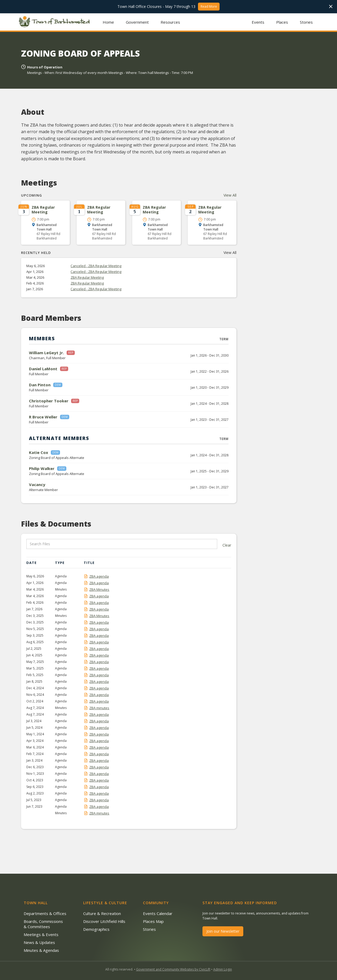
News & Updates (39, 942)
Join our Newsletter (223, 931)
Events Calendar (158, 913)
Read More (209, 6)
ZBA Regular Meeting (87, 277)
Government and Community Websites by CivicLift (173, 969)
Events (258, 22)
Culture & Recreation (102, 913)
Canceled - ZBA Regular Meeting (96, 266)
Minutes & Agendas (41, 950)
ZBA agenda (99, 576)
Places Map (153, 921)
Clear (227, 545)
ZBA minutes (99, 708)
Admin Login (223, 969)
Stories (306, 22)
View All (230, 195)
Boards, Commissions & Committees (43, 924)
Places (282, 22)
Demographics (96, 929)
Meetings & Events (41, 934)
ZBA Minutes (99, 589)
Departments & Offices (45, 913)
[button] (137, 22)
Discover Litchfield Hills (104, 921)
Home (108, 22)
